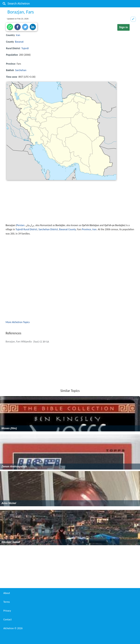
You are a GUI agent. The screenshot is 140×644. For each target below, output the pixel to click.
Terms (7, 602)
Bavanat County (67, 229)
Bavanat (19, 42)
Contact (7, 619)
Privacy (7, 611)
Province (87, 229)
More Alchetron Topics (18, 322)
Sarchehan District (48, 229)
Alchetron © (13, 628)
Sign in (123, 27)
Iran (18, 35)
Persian (20, 225)
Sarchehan (21, 70)
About (7, 593)
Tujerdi (25, 48)
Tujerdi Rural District (26, 229)
